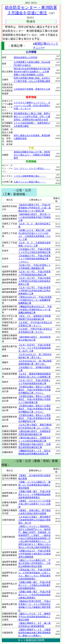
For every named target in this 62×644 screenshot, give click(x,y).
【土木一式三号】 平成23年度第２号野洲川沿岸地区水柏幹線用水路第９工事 (34, 281)
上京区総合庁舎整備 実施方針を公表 (32, 89)
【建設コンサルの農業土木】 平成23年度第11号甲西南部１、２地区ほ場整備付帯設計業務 (34, 563)
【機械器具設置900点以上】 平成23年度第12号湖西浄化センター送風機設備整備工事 (35, 310)
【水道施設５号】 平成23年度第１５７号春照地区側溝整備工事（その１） (34, 259)
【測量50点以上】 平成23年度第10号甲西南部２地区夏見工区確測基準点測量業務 (34, 554)
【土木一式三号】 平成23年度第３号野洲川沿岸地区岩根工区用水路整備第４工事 (34, 291)
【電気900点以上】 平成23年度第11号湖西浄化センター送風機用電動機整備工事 (35, 300)
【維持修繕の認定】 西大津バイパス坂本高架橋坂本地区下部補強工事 (34, 217)
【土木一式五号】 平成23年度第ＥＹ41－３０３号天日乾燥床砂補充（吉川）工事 (34, 348)
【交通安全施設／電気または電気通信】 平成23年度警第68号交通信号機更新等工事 (34, 418)
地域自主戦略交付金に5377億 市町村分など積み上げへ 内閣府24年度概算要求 (32, 155)
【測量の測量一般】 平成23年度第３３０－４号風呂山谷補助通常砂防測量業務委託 (34, 585)
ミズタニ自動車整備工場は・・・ (30, 176)
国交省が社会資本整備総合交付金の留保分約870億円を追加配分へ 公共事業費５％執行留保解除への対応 (32, 72)
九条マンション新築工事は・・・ (30, 182)
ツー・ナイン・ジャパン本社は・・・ (32, 168)
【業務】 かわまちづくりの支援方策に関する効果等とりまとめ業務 (34, 504)
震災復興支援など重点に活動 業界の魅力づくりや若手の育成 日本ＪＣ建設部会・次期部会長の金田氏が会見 (32, 116)
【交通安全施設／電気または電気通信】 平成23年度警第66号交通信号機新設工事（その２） (34, 409)
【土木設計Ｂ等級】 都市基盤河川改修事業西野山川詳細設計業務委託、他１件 (34, 520)
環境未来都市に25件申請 (26, 57)
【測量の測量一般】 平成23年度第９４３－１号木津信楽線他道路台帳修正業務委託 (34, 595)
